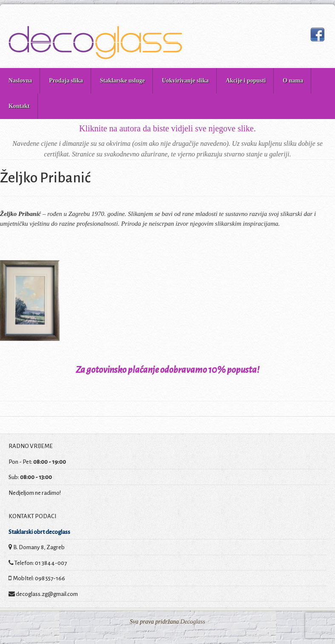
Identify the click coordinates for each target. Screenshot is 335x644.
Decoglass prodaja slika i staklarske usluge (95, 43)
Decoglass (192, 622)
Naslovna (20, 81)
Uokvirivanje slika (185, 81)
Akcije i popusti (246, 81)
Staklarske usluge (122, 81)
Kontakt (19, 106)
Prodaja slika (66, 81)
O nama (293, 81)
